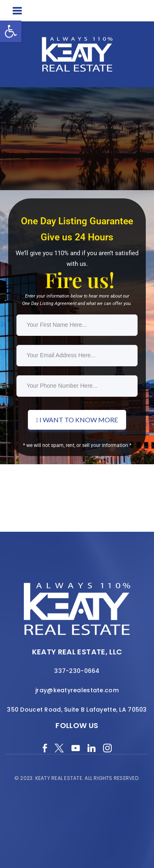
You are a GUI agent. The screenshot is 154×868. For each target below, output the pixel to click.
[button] (11, 31)
